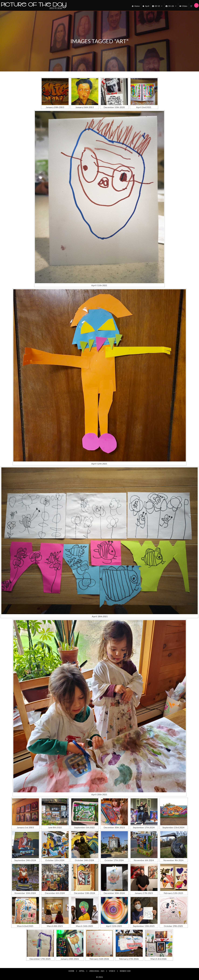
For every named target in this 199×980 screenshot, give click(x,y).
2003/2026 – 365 (97, 971)
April (147, 6)
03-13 (159, 6)
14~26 (172, 6)
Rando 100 (125, 971)
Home (137, 6)
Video (185, 6)
